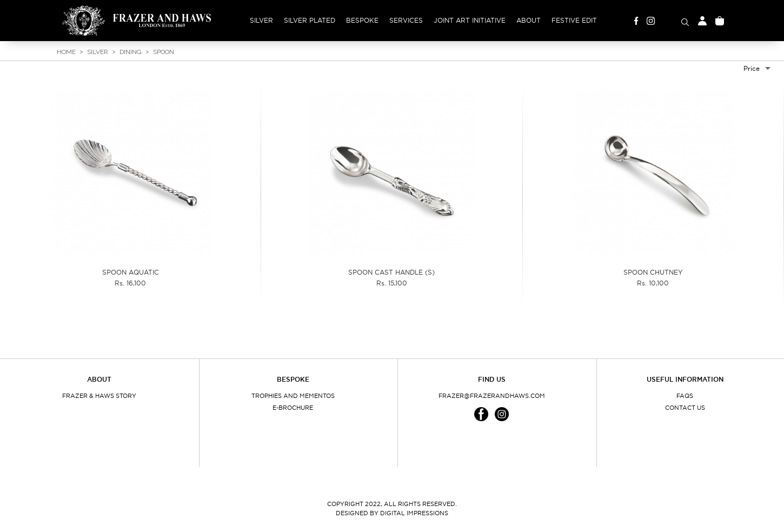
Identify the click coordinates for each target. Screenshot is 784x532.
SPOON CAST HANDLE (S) (391, 272)
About (529, 20)
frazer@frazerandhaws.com (492, 396)
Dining (131, 52)
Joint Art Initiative (470, 20)
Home (66, 52)
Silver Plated (310, 20)
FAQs (685, 396)
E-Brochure (293, 408)
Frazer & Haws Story (99, 396)
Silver (261, 20)
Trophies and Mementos (293, 396)
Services (406, 20)
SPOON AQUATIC (131, 272)
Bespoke (362, 20)
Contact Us (685, 408)
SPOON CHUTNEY (653, 272)
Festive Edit (574, 20)
